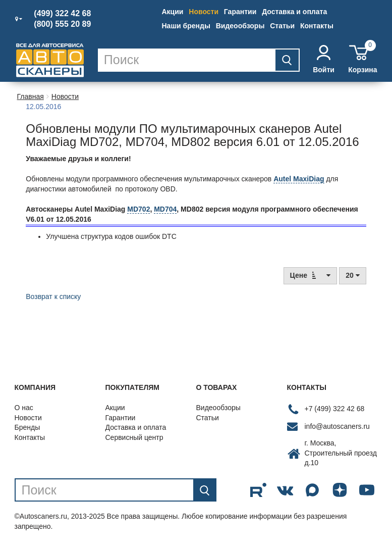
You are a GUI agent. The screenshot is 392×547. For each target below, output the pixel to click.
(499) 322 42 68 (62, 14)
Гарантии (240, 12)
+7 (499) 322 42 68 (335, 409)
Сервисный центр (134, 437)
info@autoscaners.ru (337, 426)
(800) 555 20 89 (62, 24)
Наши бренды (186, 26)
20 (352, 275)
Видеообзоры (240, 26)
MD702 (138, 209)
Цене (311, 275)
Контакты (317, 26)
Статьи (282, 26)
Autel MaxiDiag (299, 179)
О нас (24, 408)
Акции (173, 12)
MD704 (165, 209)
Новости (204, 12)
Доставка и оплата (294, 12)
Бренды (27, 427)
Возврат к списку (53, 296)
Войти (324, 59)
